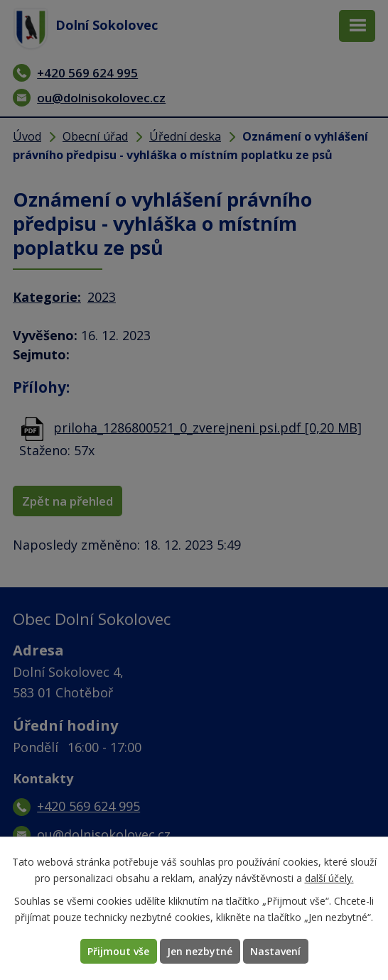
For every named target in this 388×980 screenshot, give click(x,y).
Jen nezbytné (200, 951)
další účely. (329, 878)
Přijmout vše (118, 951)
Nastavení (275, 951)
